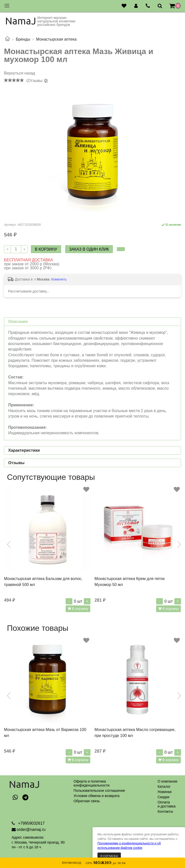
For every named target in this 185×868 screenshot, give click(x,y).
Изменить (59, 279)
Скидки (163, 797)
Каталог (164, 787)
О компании (167, 781)
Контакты (165, 811)
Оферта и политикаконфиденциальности (92, 783)
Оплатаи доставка (167, 804)
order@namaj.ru (31, 830)
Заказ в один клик (89, 249)
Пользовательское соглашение (99, 791)
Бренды (23, 39)
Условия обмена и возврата (97, 796)
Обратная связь (87, 801)
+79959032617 (31, 823)
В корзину (80, 609)
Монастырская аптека (56, 39)
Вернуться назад (20, 73)
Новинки (165, 792)
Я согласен (109, 856)
